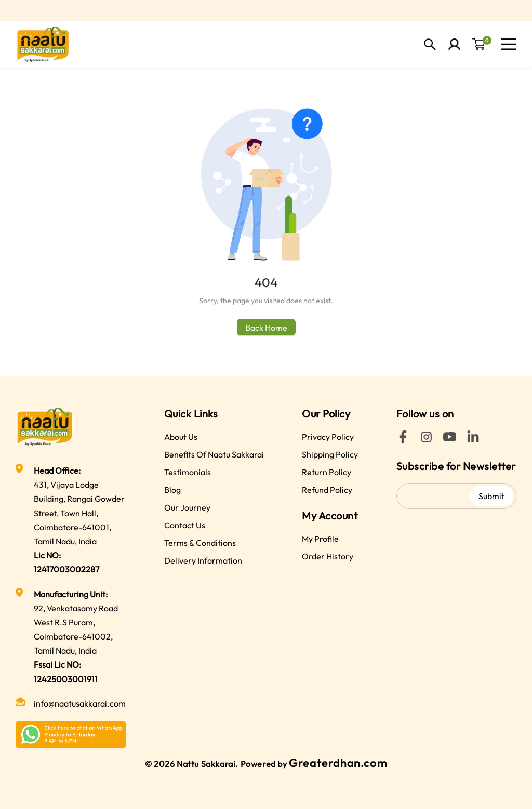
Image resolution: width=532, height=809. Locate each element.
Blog (172, 490)
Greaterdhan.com (338, 763)
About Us (181, 437)
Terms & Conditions (200, 543)
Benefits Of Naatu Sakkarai (214, 454)
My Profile (320, 539)
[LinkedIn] (473, 440)
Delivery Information (203, 560)
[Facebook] (403, 440)
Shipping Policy (330, 454)
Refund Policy (327, 490)
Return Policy (327, 472)
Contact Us (185, 525)
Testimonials (188, 472)
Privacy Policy (328, 437)
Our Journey (187, 507)
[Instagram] (426, 440)
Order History (328, 556)
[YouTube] (450, 440)
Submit (491, 496)
